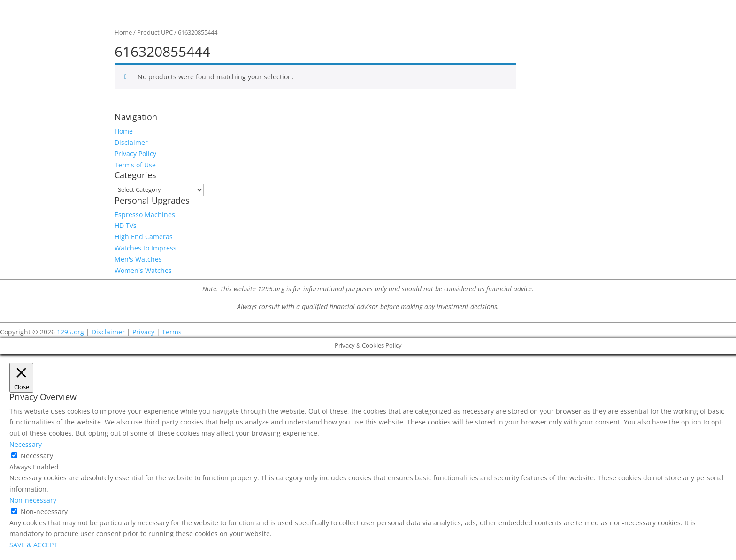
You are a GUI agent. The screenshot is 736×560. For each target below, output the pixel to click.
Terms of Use (135, 165)
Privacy (143, 332)
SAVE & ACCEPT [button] (33, 545)
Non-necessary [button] (33, 500)
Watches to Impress (146, 248)
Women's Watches (143, 270)
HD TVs (126, 225)
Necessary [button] (26, 444)
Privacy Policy (135, 154)
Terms (172, 332)
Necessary (37, 456)
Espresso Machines (145, 215)
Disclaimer (131, 142)
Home (123, 32)
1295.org (70, 332)
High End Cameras (144, 237)
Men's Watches (138, 259)
